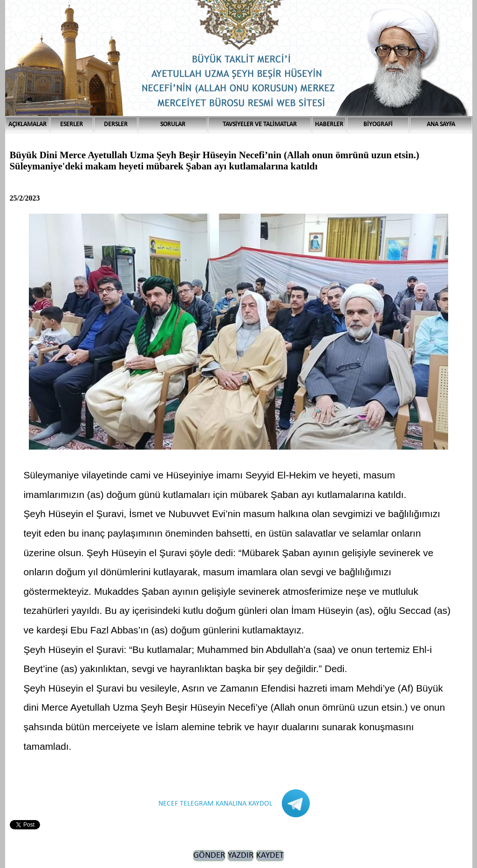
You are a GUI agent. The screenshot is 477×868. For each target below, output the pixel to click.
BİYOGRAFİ (378, 124)
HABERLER (329, 124)
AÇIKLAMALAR (27, 124)
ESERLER (72, 124)
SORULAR (173, 124)
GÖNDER (209, 856)
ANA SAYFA (441, 124)
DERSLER (116, 124)
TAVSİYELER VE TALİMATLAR (260, 124)
